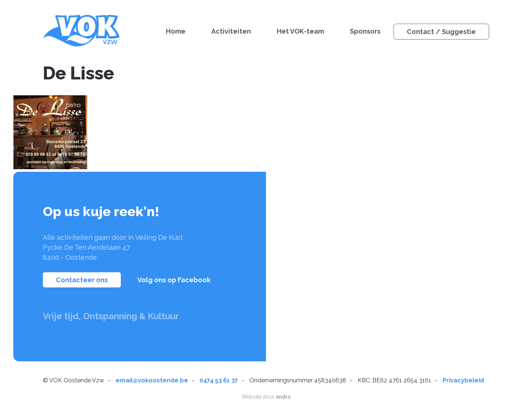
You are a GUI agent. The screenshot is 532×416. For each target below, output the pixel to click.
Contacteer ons (82, 280)
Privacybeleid (463, 380)
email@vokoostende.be (152, 380)
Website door (266, 397)
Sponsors (365, 31)
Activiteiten (231, 31)
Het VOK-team (300, 31)
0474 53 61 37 (219, 380)
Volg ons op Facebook (174, 280)
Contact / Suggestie (441, 32)
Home (176, 31)
